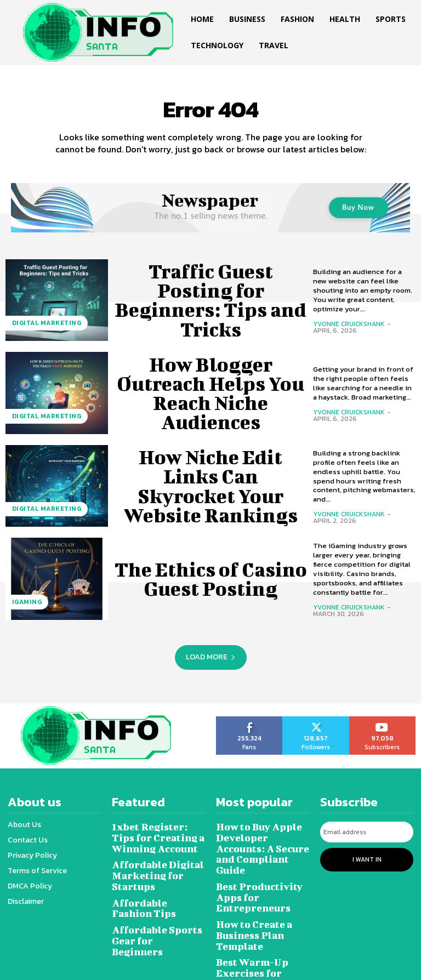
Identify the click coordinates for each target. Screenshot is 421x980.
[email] (367, 830)
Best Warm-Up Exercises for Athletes (258, 919)
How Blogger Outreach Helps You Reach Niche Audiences (211, 393)
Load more (211, 657)
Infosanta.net (198, 965)
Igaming (24, 605)
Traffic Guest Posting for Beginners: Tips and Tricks (210, 300)
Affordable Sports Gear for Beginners (158, 910)
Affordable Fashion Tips (150, 886)
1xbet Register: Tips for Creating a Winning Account (158, 833)
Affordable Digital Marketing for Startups (158, 862)
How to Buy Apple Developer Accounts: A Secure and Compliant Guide (260, 838)
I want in (367, 854)
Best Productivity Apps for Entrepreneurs (261, 871)
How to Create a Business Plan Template (263, 895)
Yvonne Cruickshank (349, 324)
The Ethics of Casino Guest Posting (210, 579)
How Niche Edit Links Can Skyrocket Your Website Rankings (210, 486)
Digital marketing (41, 326)
